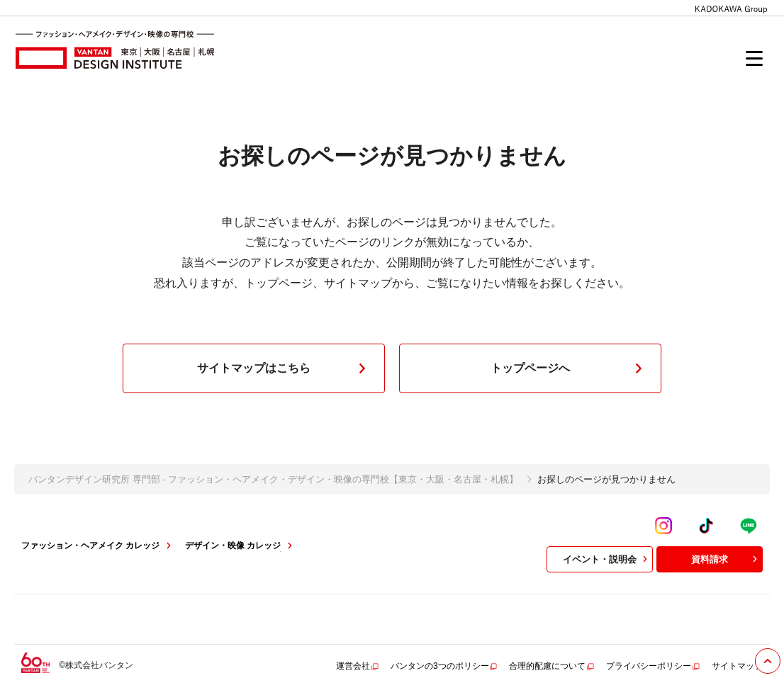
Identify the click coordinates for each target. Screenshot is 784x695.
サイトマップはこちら (284, 368)
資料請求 (726, 559)
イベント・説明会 (607, 559)
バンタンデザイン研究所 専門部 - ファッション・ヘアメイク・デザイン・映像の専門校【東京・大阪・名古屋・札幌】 (273, 479)
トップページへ (569, 368)
